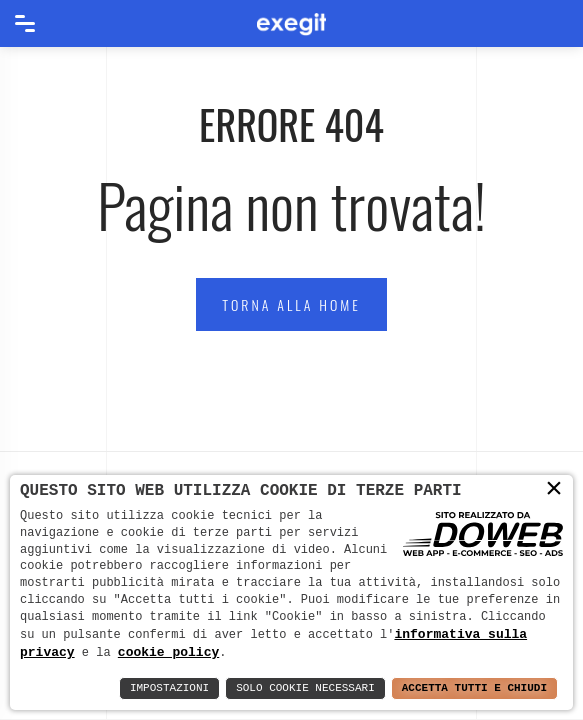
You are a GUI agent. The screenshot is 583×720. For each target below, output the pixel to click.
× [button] (554, 488)
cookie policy (168, 652)
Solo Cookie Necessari (305, 688)
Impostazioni (169, 688)
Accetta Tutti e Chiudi (474, 688)
